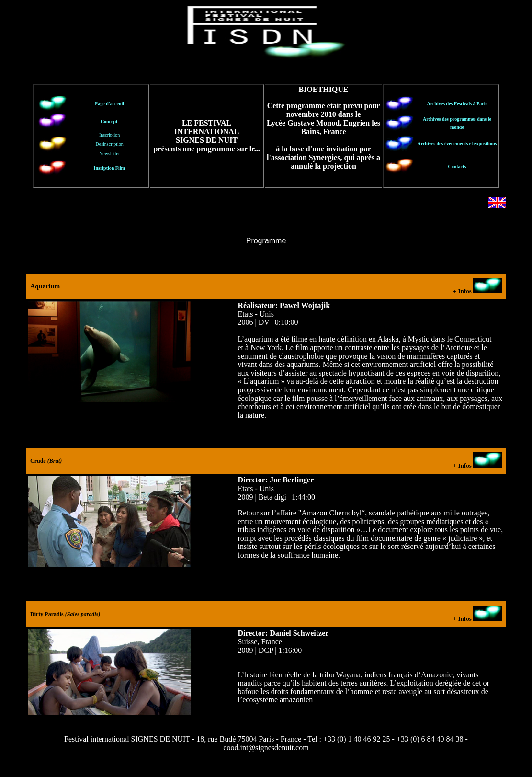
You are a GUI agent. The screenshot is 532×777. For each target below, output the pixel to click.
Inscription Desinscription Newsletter (110, 144)
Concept (109, 121)
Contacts (457, 166)
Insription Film (109, 168)
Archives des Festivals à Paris (457, 104)
